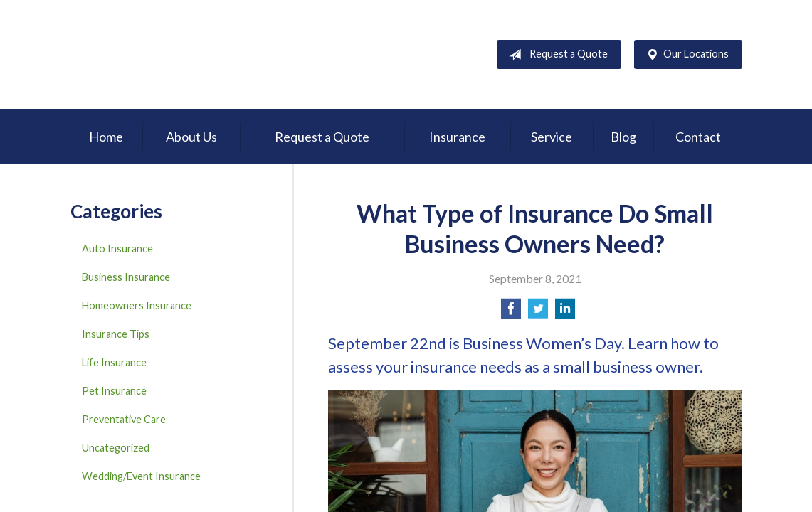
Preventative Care (124, 419)
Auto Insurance (117, 249)
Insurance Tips (116, 334)
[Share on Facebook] (511, 313)
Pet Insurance (114, 391)
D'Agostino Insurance (159, 54)
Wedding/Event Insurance (141, 476)
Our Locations (685, 55)
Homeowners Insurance (137, 305)
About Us (191, 137)
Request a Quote (555, 55)
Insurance (457, 137)
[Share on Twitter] (538, 313)
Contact (698, 137)
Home (106, 137)
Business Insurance (126, 277)
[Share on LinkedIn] (565, 313)
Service (552, 137)
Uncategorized (116, 448)
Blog (623, 137)
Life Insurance (114, 362)
